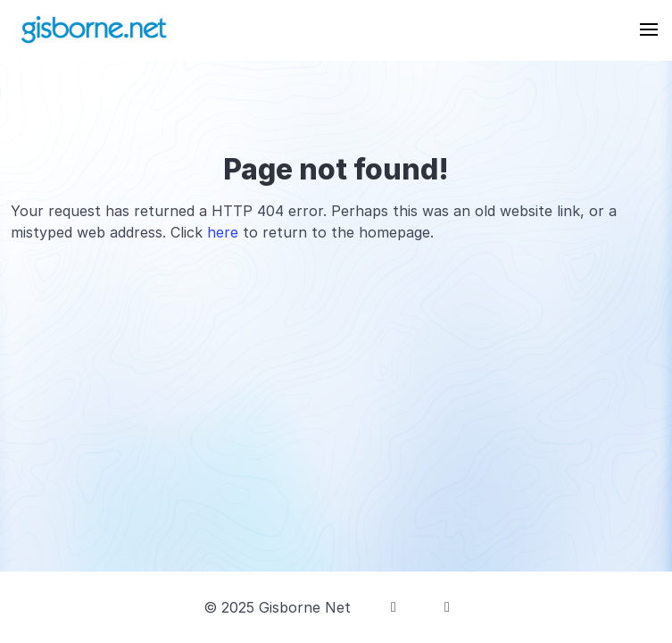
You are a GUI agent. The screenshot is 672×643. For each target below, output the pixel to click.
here (223, 232)
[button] (649, 29)
